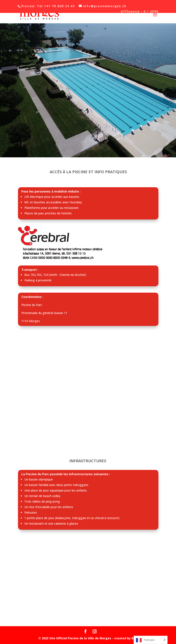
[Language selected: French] (151, 640)
